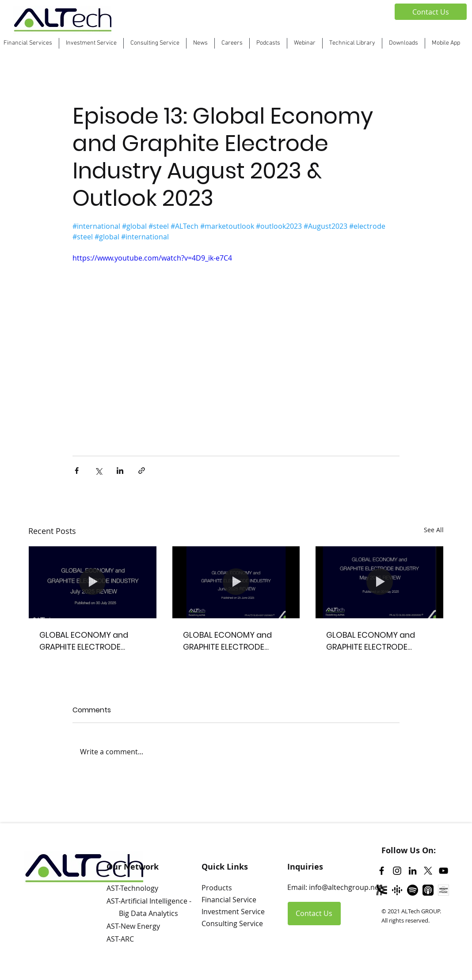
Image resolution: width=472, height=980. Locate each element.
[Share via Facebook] (77, 471)
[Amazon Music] (443, 890)
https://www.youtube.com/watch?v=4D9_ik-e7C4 (152, 258)
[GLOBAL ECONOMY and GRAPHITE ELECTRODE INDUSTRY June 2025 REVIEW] (236, 582)
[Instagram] (397, 871)
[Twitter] (428, 871)
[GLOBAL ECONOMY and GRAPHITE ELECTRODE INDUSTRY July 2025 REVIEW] (93, 582)
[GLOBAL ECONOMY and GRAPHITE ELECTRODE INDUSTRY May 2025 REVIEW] (379, 582)
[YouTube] (443, 871)
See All (434, 530)
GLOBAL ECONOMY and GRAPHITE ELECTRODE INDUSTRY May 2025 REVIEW (379, 641)
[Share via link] (142, 471)
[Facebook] (382, 871)
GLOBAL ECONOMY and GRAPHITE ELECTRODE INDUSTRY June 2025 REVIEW (227, 641)
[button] (268, 43)
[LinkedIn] (413, 871)
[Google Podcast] (397, 890)
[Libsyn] (382, 890)
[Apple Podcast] (428, 890)
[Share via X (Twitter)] (98, 471)
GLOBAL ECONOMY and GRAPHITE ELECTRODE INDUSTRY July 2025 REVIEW (92, 641)
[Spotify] (413, 890)
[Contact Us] (431, 12)
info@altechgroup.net (345, 887)
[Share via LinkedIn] (120, 471)
